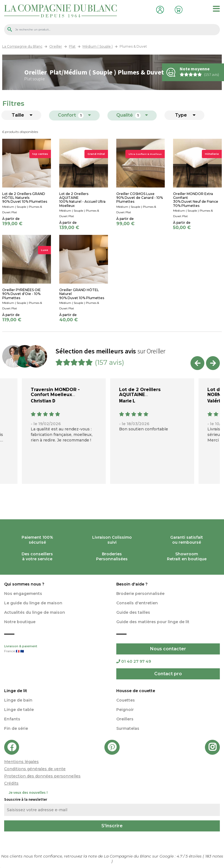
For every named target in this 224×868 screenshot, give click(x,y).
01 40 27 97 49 (134, 661)
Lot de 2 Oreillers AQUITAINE (140, 392)
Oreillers (125, 719)
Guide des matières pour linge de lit (153, 622)
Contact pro (168, 674)
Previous (197, 363)
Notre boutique (20, 622)
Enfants (12, 719)
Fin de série (16, 728)
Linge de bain (18, 700)
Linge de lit (16, 691)
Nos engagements (23, 594)
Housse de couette (136, 691)
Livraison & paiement (56, 649)
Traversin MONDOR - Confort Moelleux (55, 392)
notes (214, 856)
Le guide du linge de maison (33, 603)
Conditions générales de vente (35, 769)
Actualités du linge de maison (35, 612)
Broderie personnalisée (140, 594)
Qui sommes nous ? (24, 584)
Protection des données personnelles (42, 776)
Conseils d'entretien (137, 603)
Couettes (126, 700)
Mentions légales (21, 762)
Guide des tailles (133, 612)
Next (213, 363)
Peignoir (125, 710)
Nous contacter (168, 649)
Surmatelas (128, 728)
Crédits (11, 783)
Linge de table (19, 710)
